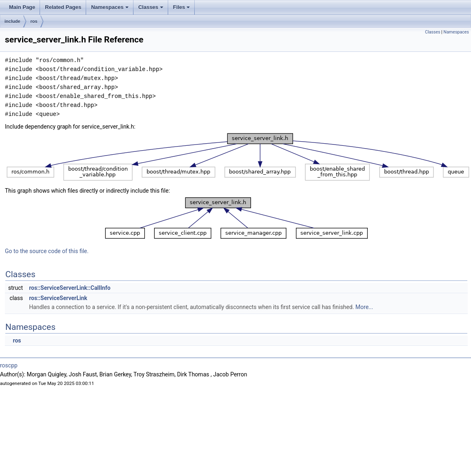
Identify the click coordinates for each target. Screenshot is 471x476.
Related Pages (63, 7)
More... (364, 307)
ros (34, 21)
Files (182, 7)
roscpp (9, 365)
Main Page (22, 7)
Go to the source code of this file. (47, 251)
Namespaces (110, 7)
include (12, 21)
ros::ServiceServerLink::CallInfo (70, 288)
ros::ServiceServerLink (58, 298)
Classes (151, 7)
